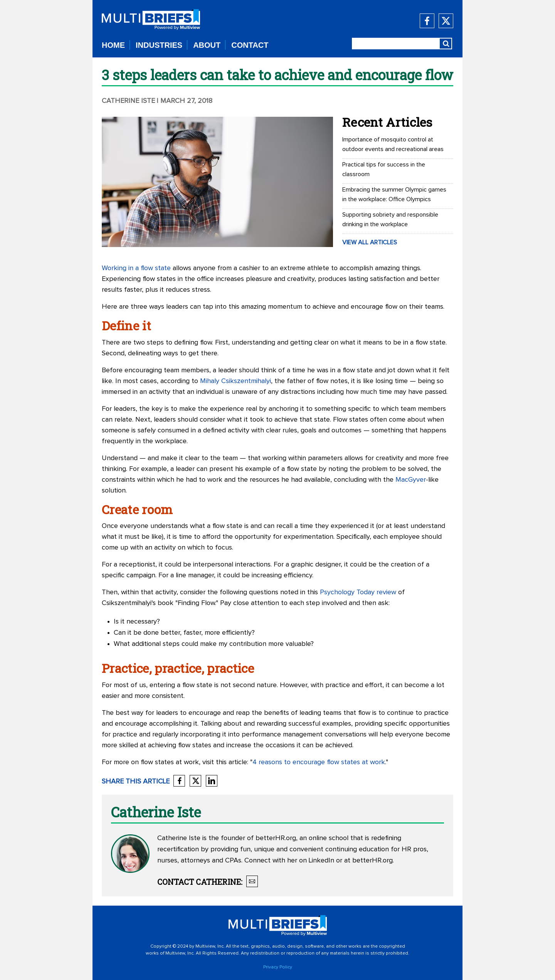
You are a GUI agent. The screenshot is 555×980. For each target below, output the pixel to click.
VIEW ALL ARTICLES (370, 242)
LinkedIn (321, 861)
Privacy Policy (278, 967)
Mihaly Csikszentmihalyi (235, 381)
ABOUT (207, 45)
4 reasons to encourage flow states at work (319, 762)
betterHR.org (276, 838)
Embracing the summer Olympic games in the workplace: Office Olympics (394, 194)
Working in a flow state (136, 268)
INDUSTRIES (159, 45)
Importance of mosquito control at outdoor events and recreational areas (393, 144)
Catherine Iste (128, 101)
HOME (113, 45)
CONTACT (250, 45)
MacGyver (411, 480)
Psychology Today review (358, 592)
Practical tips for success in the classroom (384, 169)
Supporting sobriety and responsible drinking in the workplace (390, 219)
